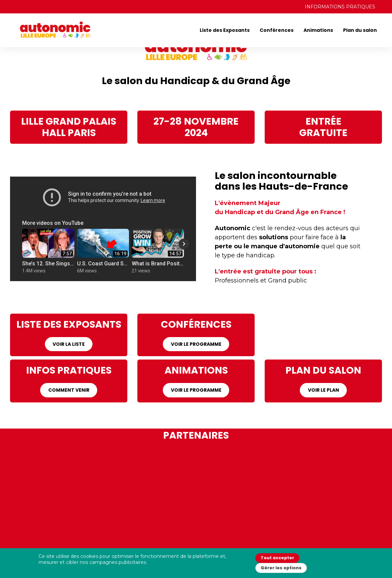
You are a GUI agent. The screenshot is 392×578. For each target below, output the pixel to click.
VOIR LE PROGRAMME (196, 344)
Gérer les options (281, 568)
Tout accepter (277, 558)
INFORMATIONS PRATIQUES (340, 7)
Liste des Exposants (225, 30)
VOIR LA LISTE (69, 344)
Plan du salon (360, 30)
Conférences (277, 30)
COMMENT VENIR (69, 390)
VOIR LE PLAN (323, 390)
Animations (318, 30)
